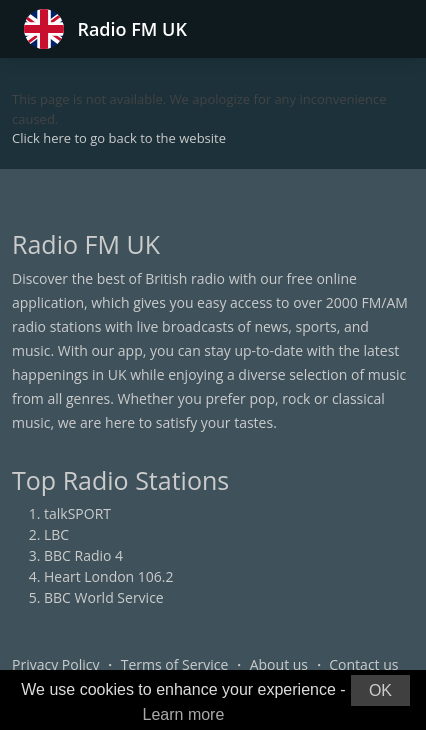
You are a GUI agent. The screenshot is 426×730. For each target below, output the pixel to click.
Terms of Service (175, 664)
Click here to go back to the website (119, 138)
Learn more (184, 714)
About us (279, 664)
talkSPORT (77, 513)
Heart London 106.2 (109, 576)
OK (380, 690)
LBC (56, 534)
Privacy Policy (55, 664)
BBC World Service (104, 597)
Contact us (363, 664)
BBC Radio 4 (83, 555)
